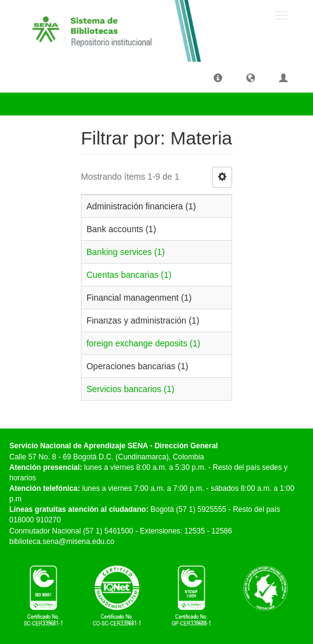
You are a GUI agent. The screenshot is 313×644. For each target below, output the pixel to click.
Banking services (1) (126, 252)
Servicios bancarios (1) (130, 389)
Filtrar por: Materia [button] (58, 104)
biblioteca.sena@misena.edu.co (62, 542)
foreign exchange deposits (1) (143, 343)
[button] (218, 77)
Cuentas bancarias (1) (129, 275)
